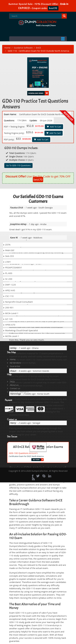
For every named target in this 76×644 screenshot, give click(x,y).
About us (14, 385)
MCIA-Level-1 (11, 313)
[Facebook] (33, 476)
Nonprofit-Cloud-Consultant (18, 302)
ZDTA (7, 245)
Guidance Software (23, 48)
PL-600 (8, 273)
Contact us (15, 388)
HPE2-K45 (9, 290)
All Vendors (15, 363)
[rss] (33, 479)
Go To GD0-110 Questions (18, 165)
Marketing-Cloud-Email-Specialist (21, 330)
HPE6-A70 (9, 325)
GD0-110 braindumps (49, 625)
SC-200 (8, 279)
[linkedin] (50, 476)
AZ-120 (8, 319)
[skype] (44, 476)
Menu (38, 39)
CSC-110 (8, 296)
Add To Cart (54, 127)
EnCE (38, 48)
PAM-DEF (9, 250)
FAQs (12, 381)
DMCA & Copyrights (19, 392)
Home (7, 48)
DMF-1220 (9, 285)
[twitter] (38, 476)
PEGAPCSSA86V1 (13, 267)
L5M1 (7, 262)
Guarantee (15, 366)
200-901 (8, 307)
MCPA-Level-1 (11, 336)
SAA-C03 (8, 256)
